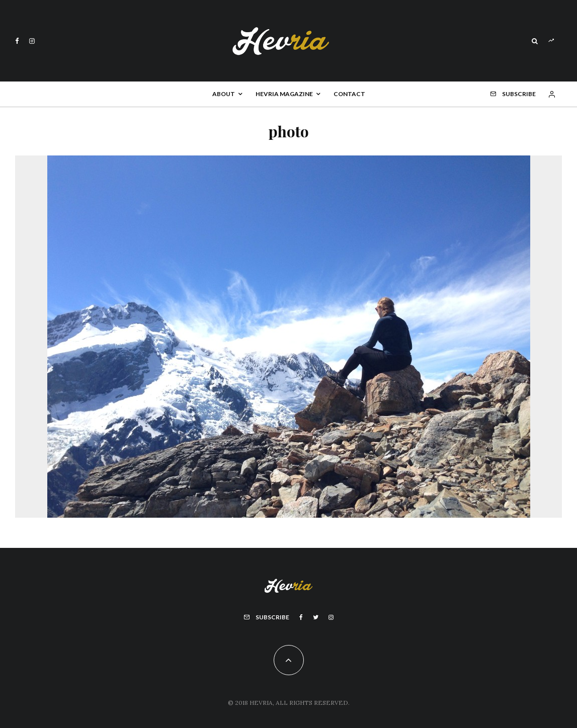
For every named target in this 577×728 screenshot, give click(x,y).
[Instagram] (32, 41)
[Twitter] (316, 617)
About (224, 94)
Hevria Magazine (284, 94)
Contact (349, 94)
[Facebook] (17, 41)
